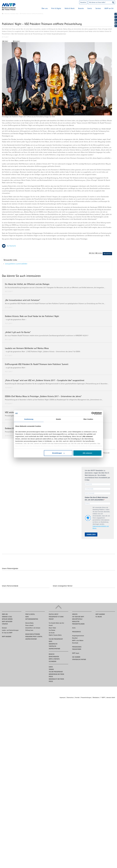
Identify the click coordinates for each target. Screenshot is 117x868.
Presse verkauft (29, 625)
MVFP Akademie (7, 637)
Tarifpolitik (52, 646)
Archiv (74, 628)
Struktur (5, 624)
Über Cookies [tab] (88, 419)
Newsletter (83, 2)
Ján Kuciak (52, 633)
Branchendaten (54, 657)
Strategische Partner (79, 659)
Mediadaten (96, 697)
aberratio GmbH (111, 697)
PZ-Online (99, 617)
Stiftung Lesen (29, 630)
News (27, 617)
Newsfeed (75, 638)
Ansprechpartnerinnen (78, 636)
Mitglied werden (7, 619)
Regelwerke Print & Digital (34, 637)
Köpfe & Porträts (54, 659)
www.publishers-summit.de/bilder (16, 264)
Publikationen (77, 649)
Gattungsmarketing (32, 619)
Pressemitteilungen (78, 624)
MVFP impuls (76, 653)
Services (98, 8)
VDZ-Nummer (76, 657)
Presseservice (76, 632)
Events (90, 8)
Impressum (62, 697)
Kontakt (77, 697)
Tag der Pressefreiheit (56, 639)
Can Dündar (52, 630)
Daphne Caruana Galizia (55, 635)
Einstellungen (58, 453)
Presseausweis (77, 647)
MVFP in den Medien (78, 640)
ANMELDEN (91, 535)
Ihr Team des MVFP (7, 633)
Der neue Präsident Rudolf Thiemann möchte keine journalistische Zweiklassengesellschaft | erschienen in (40, 336)
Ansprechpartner (31, 639)
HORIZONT (79, 336)
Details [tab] (58, 419)
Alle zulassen (87, 453)
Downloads (75, 643)
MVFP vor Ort (109, 8)
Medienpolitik (53, 644)
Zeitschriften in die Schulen (33, 628)
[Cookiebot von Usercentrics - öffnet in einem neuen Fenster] (93, 413)
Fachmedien (53, 661)
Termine (51, 669)
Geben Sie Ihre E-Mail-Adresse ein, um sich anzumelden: (96, 499)
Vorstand (4, 628)
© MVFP (103, 697)
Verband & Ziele (7, 617)
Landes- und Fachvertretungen (10, 630)
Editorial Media (29, 623)
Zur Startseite (11, 246)
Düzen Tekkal (52, 628)
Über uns (45, 8)
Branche (81, 8)
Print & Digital (56, 8)
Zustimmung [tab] (29, 419)
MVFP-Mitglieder (7, 622)
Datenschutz (70, 697)
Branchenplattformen (33, 634)
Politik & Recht (70, 8)
